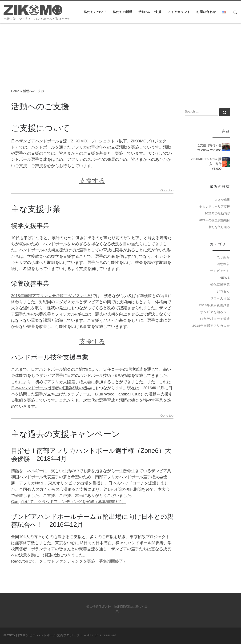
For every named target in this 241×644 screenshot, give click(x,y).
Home (15, 91)
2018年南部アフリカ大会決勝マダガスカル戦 (52, 296)
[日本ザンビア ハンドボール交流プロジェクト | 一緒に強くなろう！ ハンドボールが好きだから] (33, 9)
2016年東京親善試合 (214, 305)
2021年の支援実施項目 (214, 220)
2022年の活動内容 (217, 213)
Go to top (167, 190)
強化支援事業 (220, 284)
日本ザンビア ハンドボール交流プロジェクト (50, 635)
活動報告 (223, 264)
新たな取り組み (219, 227)
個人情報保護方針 (99, 607)
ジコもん (223, 291)
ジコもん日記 (220, 298)
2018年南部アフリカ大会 (211, 326)
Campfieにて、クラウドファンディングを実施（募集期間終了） (68, 502)
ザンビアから (220, 271)
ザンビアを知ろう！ (215, 312)
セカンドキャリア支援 (215, 207)
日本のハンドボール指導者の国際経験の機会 (51, 388)
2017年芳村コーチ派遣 (213, 319)
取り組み (223, 257)
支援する (92, 181)
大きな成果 (222, 200)
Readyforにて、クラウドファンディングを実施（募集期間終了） (69, 561)
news (225, 278)
